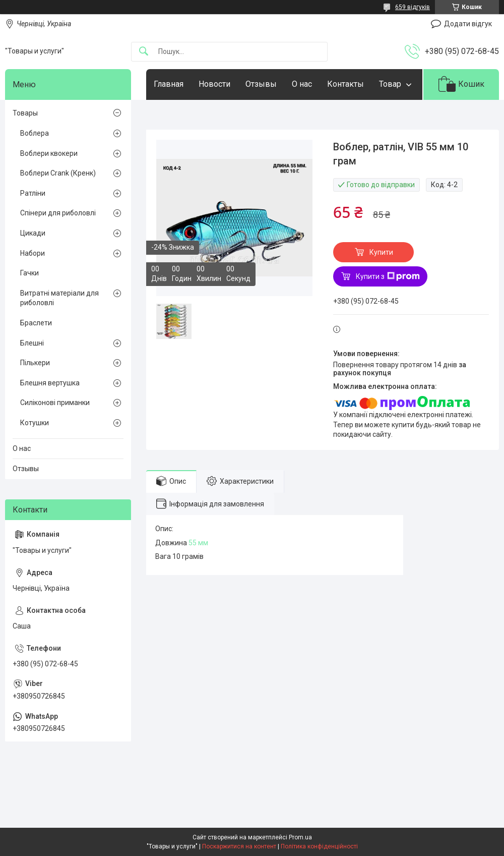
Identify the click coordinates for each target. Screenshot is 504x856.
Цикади (33, 233)
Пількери (35, 363)
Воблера (35, 133)
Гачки (29, 273)
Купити (381, 252)
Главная (169, 84)
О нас (302, 84)
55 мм (198, 543)
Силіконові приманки (55, 403)
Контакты (345, 84)
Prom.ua (300, 837)
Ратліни (33, 193)
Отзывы (261, 84)
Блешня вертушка (50, 383)
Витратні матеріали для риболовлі (59, 298)
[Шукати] (144, 52)
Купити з (388, 276)
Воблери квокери (49, 153)
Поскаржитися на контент (239, 846)
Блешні (32, 343)
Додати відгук (468, 24)
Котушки (35, 423)
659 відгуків (413, 7)
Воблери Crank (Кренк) (58, 173)
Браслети (36, 323)
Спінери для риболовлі (58, 213)
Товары (25, 113)
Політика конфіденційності (319, 846)
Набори (33, 253)
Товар (390, 84)
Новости (214, 84)
